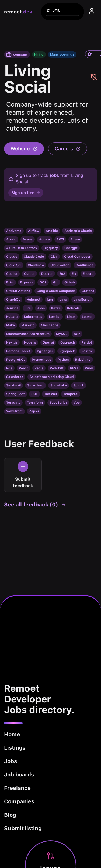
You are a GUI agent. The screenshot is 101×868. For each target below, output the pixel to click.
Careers (68, 149)
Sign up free (26, 193)
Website (24, 149)
